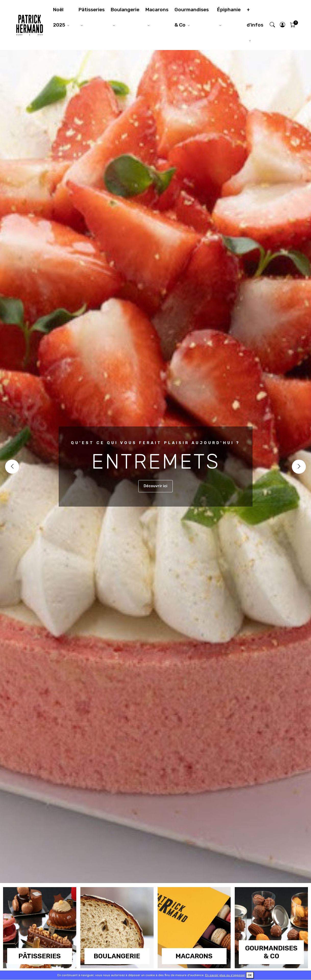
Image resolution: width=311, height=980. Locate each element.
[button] (282, 25)
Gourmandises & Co (192, 17)
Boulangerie (125, 10)
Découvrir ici (155, 486)
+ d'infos (255, 17)
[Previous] (12, 467)
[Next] (299, 467)
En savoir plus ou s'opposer (225, 975)
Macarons (157, 10)
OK (250, 975)
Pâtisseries (92, 10)
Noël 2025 (59, 17)
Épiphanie (229, 10)
